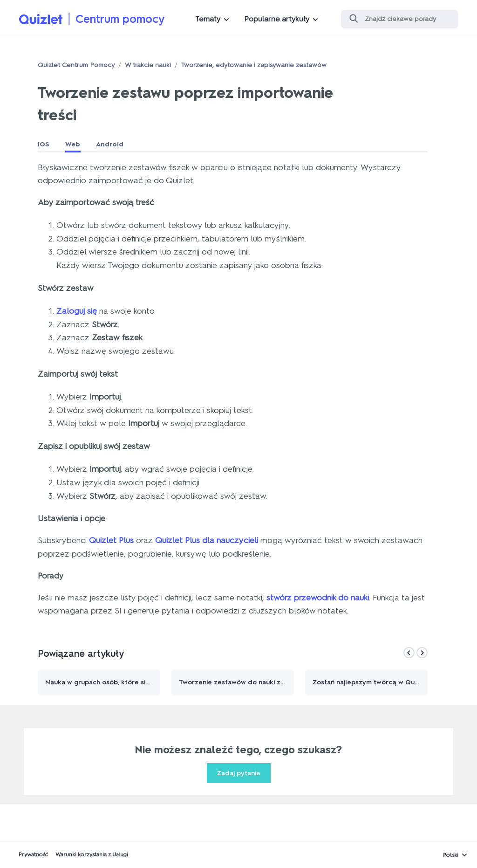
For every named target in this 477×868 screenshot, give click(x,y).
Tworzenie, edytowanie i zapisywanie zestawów (254, 65)
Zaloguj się (77, 311)
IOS (44, 144)
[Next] (422, 653)
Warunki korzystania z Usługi (92, 854)
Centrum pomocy (120, 19)
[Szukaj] (400, 19)
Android (110, 144)
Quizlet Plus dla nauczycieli (207, 540)
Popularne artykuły (277, 19)
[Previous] (409, 653)
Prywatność (33, 854)
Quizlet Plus (111, 540)
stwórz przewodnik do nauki (318, 598)
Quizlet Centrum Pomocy (76, 65)
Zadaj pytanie (239, 773)
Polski (451, 855)
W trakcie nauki (148, 65)
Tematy (208, 19)
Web (73, 144)
